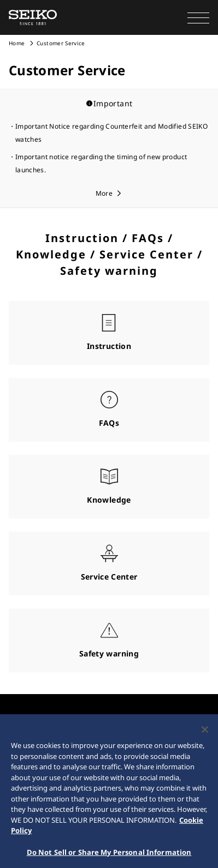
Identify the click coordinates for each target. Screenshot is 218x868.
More (104, 193)
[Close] (205, 733)
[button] (198, 17)
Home (17, 43)
